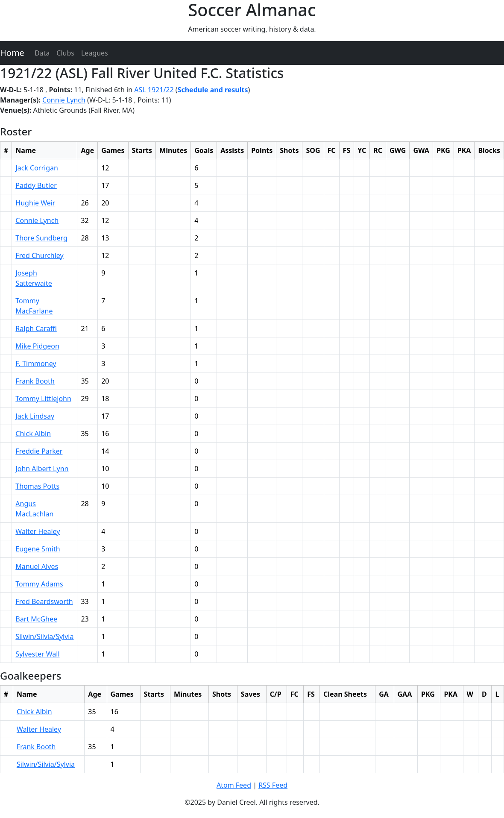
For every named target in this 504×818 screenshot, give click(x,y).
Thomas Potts (37, 486)
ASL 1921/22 (154, 90)
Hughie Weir (35, 203)
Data (42, 53)
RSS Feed (273, 785)
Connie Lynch (64, 100)
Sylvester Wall (37, 654)
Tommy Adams (39, 584)
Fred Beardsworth (44, 601)
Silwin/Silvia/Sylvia (44, 636)
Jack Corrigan (37, 168)
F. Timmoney (36, 364)
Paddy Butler (36, 185)
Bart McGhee (36, 619)
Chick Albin (33, 434)
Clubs (65, 53)
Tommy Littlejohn (43, 399)
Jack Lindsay (35, 416)
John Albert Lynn (42, 469)
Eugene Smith (38, 549)
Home (12, 53)
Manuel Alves (37, 566)
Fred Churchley (39, 255)
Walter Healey (38, 531)
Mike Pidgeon (37, 346)
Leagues (95, 53)
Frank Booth (35, 381)
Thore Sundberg (41, 238)
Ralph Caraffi (36, 328)
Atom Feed (234, 785)
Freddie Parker (39, 451)
